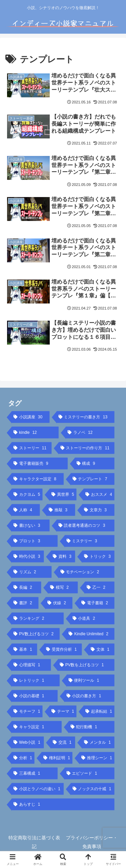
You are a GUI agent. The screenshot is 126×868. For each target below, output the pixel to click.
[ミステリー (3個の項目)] (90, 541)
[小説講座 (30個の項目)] (31, 417)
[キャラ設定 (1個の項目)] (37, 727)
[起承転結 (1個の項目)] (99, 711)
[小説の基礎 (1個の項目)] (35, 696)
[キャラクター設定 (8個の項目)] (38, 479)
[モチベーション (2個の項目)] (87, 572)
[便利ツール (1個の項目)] (91, 680)
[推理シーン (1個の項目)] (97, 758)
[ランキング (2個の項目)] (38, 618)
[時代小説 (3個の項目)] (28, 556)
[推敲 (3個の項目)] (61, 510)
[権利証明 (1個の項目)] (57, 758)
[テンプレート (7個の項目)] (93, 479)
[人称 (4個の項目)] (26, 510)
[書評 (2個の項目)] (25, 603)
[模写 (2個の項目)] (63, 587)
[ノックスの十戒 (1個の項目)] (93, 789)
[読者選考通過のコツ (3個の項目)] (86, 525)
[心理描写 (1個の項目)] (31, 665)
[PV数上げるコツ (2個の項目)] (36, 634)
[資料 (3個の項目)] (63, 556)
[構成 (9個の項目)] (95, 463)
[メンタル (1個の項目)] (98, 742)
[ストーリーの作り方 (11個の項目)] (87, 448)
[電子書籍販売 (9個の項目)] (40, 463)
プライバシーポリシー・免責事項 (92, 842)
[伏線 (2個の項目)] (59, 603)
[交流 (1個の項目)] (63, 742)
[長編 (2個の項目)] (26, 587)
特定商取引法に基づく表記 (34, 842)
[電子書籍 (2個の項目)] (97, 603)
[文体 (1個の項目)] (102, 649)
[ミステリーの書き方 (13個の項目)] (86, 417)
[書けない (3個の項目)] (31, 525)
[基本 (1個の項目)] (24, 649)
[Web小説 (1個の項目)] (28, 742)
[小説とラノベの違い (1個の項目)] (38, 789)
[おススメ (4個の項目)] (99, 494)
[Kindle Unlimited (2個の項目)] (91, 634)
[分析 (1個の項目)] (23, 758)
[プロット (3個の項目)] (35, 541)
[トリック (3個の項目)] (98, 556)
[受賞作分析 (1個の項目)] (63, 649)
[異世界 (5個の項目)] (63, 494)
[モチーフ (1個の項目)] (27, 711)
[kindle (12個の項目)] (35, 432)
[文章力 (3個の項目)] (98, 510)
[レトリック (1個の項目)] (36, 680)
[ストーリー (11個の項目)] (32, 448)
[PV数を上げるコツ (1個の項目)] (86, 665)
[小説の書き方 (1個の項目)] (90, 696)
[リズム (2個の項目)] (32, 572)
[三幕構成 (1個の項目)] (35, 773)
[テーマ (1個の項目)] (63, 711)
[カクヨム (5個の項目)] (27, 494)
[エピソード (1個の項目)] (90, 773)
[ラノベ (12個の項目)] (90, 432)
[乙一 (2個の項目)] (100, 587)
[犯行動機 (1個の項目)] (92, 727)
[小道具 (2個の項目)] (93, 618)
